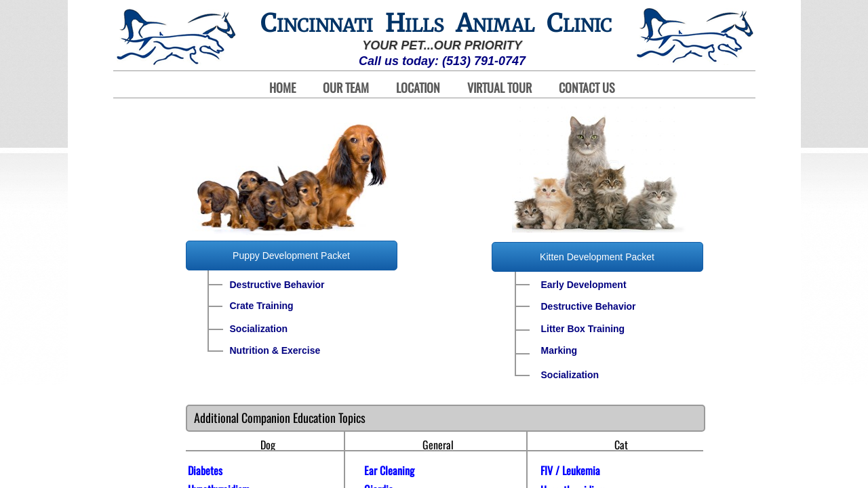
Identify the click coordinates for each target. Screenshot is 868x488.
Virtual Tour (499, 88)
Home (282, 88)
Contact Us (587, 88)
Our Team (346, 88)
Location (418, 88)
